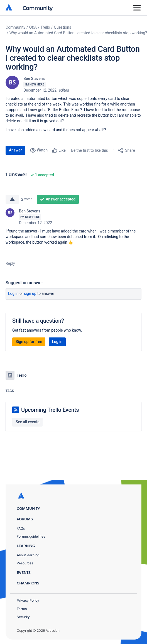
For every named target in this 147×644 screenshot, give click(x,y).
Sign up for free (29, 342)
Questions (62, 27)
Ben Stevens (34, 79)
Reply (10, 263)
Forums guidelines (31, 536)
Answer (15, 150)
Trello (45, 27)
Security (23, 617)
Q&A (33, 27)
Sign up (30, 293)
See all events (27, 422)
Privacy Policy (28, 600)
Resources (25, 563)
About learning (28, 555)
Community (38, 8)
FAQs (21, 528)
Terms (22, 609)
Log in (13, 293)
